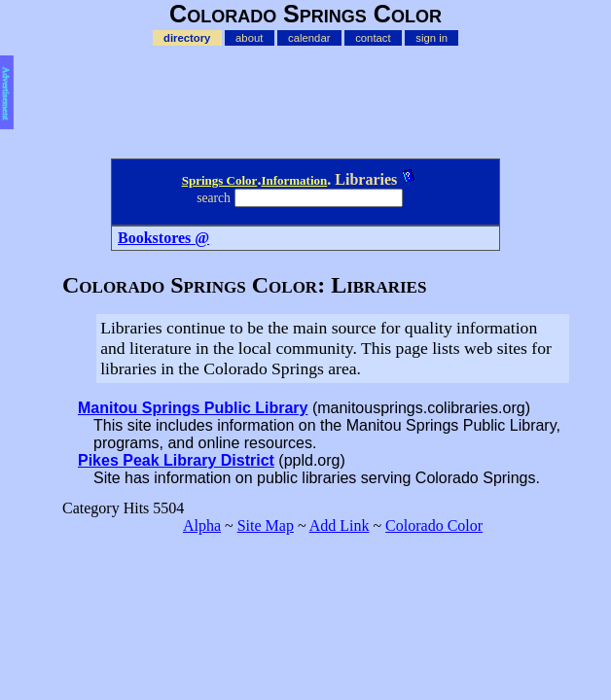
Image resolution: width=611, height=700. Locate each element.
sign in (431, 38)
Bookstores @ (163, 238)
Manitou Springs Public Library (193, 408)
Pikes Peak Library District (176, 460)
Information (294, 180)
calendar (309, 38)
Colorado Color (434, 525)
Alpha (202, 525)
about (249, 38)
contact (373, 38)
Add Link (340, 525)
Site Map (266, 525)
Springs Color (220, 180)
